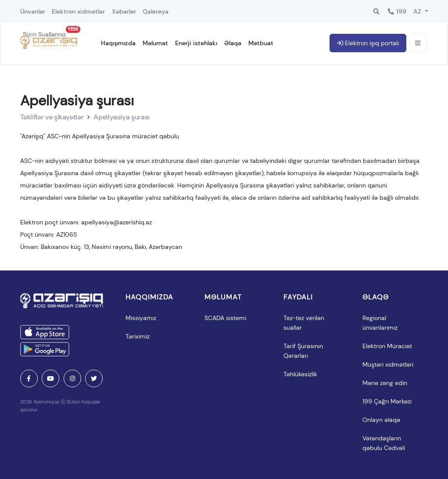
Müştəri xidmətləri (388, 364)
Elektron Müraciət (387, 346)
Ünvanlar (33, 11)
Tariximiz (138, 336)
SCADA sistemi (225, 318)
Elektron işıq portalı (368, 43)
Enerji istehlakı (196, 43)
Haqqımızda (118, 43)
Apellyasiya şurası (122, 117)
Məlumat (155, 43)
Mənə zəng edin (385, 383)
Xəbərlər (124, 11)
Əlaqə (233, 43)
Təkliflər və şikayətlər (52, 117)
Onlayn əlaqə (381, 420)
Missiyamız (141, 318)
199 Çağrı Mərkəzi (387, 401)
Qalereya (156, 11)
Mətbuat (261, 43)
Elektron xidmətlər (78, 11)
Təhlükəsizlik (300, 374)
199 (397, 11)
